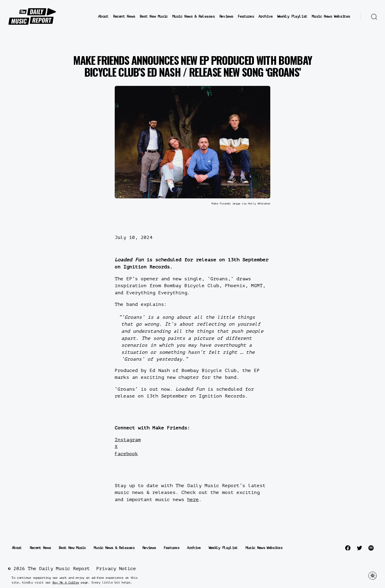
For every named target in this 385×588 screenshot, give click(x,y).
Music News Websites (331, 16)
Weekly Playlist (292, 16)
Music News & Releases (193, 16)
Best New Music (154, 16)
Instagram (128, 440)
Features (246, 16)
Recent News (124, 16)
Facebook (126, 454)
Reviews (226, 16)
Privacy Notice (116, 569)
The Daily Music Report (59, 569)
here (193, 499)
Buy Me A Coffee (66, 582)
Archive (265, 16)
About (103, 16)
